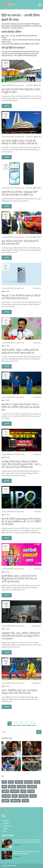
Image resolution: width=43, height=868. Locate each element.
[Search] (39, 732)
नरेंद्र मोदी (31, 791)
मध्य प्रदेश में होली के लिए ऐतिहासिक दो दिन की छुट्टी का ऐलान (21, 91)
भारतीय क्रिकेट (23, 796)
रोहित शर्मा (12, 787)
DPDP (5, 831)
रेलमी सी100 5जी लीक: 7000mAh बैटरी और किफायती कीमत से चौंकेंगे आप (20, 193)
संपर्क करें (6, 829)
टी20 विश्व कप (32, 787)
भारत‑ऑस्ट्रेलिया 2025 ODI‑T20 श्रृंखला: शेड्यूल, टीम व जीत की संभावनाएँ (20, 692)
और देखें (7, 106)
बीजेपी (15, 796)
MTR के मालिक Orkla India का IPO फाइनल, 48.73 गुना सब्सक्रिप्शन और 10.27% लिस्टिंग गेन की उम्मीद (21, 522)
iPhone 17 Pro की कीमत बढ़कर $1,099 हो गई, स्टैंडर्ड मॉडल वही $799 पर (21, 297)
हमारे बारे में (6, 821)
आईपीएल (5, 791)
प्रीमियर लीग (28, 782)
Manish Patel (20, 85)
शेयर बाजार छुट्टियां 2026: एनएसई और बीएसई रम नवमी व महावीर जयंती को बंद (20, 142)
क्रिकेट (11, 782)
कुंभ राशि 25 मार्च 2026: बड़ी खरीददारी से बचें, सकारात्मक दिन (20, 242)
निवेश (4, 787)
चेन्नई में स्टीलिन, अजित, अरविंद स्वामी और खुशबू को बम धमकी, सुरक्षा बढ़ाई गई (20, 351)
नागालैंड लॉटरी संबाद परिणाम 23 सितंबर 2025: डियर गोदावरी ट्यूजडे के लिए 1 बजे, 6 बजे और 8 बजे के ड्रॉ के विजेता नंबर (21, 464)
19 (34, 723)
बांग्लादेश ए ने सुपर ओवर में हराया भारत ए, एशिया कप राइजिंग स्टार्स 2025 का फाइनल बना (21, 407)
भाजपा (23, 791)
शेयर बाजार (19, 782)
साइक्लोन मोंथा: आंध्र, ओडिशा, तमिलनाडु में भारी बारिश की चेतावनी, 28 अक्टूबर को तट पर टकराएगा (21, 636)
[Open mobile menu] (40, 5)
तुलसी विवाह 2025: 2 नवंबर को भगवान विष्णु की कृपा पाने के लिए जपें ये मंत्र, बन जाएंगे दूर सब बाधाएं (19, 579)
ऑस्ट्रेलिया (6, 801)
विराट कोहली (6, 796)
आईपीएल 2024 (16, 801)
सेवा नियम (6, 823)
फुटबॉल (37, 782)
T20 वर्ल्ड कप (15, 791)
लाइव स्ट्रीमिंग (21, 787)
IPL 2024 (25, 801)
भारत (4, 782)
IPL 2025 (33, 796)
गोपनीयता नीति (7, 826)
